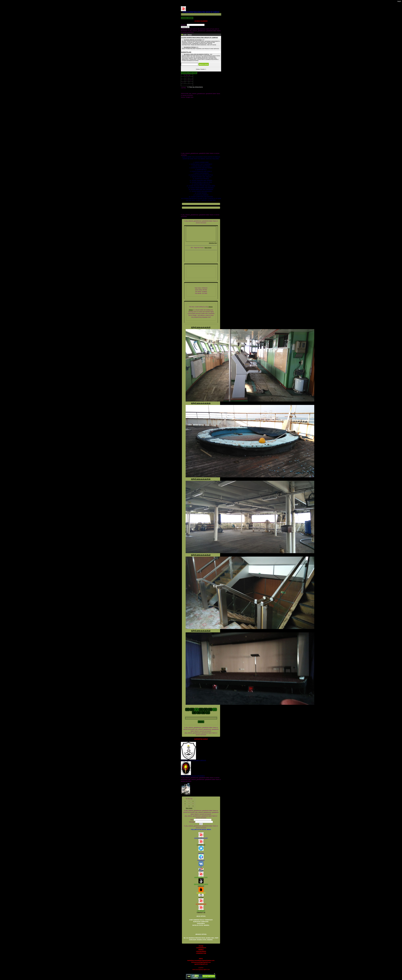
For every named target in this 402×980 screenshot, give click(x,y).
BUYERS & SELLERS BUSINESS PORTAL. (197, 54)
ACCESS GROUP (201, 904)
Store (182, 112)
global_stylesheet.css (187, 135)
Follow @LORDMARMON (213, 88)
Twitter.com (184, 113)
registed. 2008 (185, 139)
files (182, 133)
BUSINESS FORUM (190, 47)
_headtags (184, 115)
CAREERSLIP (201, 845)
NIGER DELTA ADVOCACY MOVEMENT (193, 776)
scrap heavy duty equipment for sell (191, 146)
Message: (192, 822)
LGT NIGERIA (201, 911)
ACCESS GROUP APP (201, 838)
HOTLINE (185, 73)
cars (182, 124)
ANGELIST (201, 886)
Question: (184, 25)
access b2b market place (188, 117)
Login (185, 35)
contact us (184, 128)
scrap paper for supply (187, 148)
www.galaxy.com (186, 150)
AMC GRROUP (185, 99)
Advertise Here (213, 243)
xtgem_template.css (187, 151)
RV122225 (184, 5)
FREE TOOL (193, 73)
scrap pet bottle (185, 142)
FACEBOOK (201, 860)
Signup (190, 35)
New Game (187, 85)
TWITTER (201, 853)
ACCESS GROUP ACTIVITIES (193, 40)
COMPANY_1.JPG (186, 103)
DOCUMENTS (185, 106)
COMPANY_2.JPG (186, 104)
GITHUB (201, 897)
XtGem (211, 307)
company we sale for (187, 126)
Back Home (208, 248)
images (183, 137)
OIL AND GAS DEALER (188, 110)
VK (201, 867)
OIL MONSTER (201, 893)
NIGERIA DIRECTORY (201, 877)
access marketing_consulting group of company (195, 119)
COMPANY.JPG (186, 101)
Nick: (192, 820)
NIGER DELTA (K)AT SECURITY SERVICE (193, 760)
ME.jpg (183, 108)
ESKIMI (201, 871)
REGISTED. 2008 (186, 3)
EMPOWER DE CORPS (201, 884)
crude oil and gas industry (188, 130)
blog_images (185, 121)
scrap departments (186, 144)
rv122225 (184, 141)
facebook (184, 132)
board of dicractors (186, 123)
